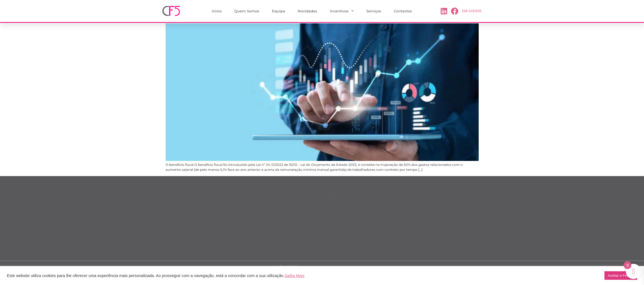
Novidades (307, 11)
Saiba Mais (295, 276)
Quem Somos (247, 11)
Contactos (403, 11)
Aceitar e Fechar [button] (621, 276)
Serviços (374, 11)
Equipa (278, 11)
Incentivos (342, 11)
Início (217, 11)
